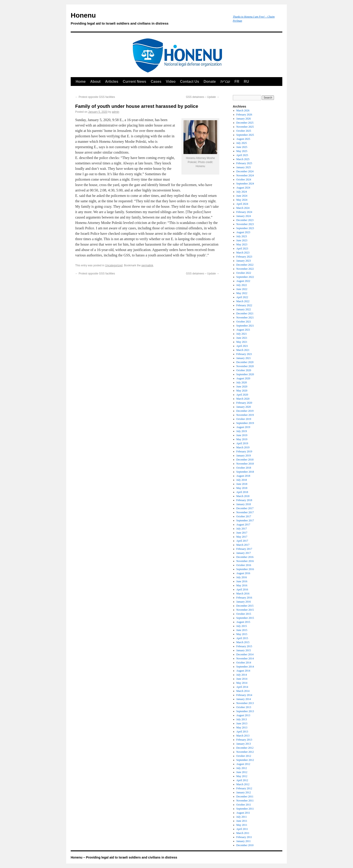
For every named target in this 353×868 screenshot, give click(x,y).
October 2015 (244, 614)
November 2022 (245, 269)
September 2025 (245, 135)
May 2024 (242, 200)
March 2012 (243, 784)
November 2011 (245, 801)
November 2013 (245, 703)
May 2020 (242, 391)
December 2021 (245, 313)
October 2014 (244, 663)
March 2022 (243, 301)
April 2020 (242, 395)
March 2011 (243, 833)
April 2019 (242, 443)
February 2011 (244, 837)
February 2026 (244, 115)
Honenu (149, 20)
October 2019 (244, 419)
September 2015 (245, 618)
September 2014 (245, 667)
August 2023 (243, 232)
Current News (134, 82)
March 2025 (243, 159)
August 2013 (243, 715)
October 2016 (244, 565)
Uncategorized (114, 265)
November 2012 (245, 752)
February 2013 (244, 740)
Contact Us (190, 82)
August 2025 (243, 139)
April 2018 (242, 492)
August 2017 (243, 525)
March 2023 (243, 253)
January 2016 (244, 602)
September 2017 (245, 520)
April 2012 (242, 780)
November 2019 (245, 415)
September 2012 (245, 760)
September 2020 (245, 374)
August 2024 (243, 188)
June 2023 (242, 240)
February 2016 (244, 598)
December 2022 (245, 265)
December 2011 (245, 797)
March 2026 (243, 111)
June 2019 (242, 435)
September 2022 (245, 277)
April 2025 (242, 155)
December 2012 (245, 748)
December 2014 (245, 654)
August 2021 (243, 330)
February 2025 (244, 163)
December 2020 (245, 362)
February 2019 (244, 451)
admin (116, 112)
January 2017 (244, 553)
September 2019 (245, 423)
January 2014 (244, 699)
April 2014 (242, 687)
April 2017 (242, 541)
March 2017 (243, 545)
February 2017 (244, 549)
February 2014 (244, 695)
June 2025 (242, 147)
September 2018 (245, 472)
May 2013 (242, 728)
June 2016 (242, 581)
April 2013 (242, 732)
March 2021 (243, 350)
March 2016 (243, 594)
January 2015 (244, 650)
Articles (112, 82)
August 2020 (243, 378)
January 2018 (244, 504)
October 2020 (244, 370)
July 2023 (242, 236)
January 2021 (244, 358)
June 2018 (242, 484)
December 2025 (245, 123)
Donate (210, 82)
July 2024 (242, 192)
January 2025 (244, 167)
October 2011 (244, 805)
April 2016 (242, 589)
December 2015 (245, 606)
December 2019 (245, 411)
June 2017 (242, 533)
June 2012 (242, 772)
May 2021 (242, 342)
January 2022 (244, 309)
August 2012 (243, 764)
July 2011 (242, 817)
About (95, 82)
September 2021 (245, 326)
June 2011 (242, 821)
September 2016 (245, 569)
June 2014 (242, 679)
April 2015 (242, 638)
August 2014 (243, 671)
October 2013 (244, 707)
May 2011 (242, 825)
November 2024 (245, 175)
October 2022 (244, 273)
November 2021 (245, 318)
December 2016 (245, 557)
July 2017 (242, 529)
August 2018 (243, 476)
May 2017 (242, 537)
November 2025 (245, 127)
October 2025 (244, 131)
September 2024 (245, 184)
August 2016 (243, 573)
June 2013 (242, 723)
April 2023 (242, 249)
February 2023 (244, 257)
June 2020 (242, 387)
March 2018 (243, 496)
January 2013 (244, 744)
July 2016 (242, 577)
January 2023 (244, 261)
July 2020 (242, 382)
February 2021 (244, 354)
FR (237, 82)
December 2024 (245, 171)
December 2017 (245, 508)
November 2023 (245, 224)
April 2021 (242, 346)
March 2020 (243, 399)
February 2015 (244, 646)
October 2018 (244, 468)
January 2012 (244, 792)
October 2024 (244, 180)
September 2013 (245, 711)
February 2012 (244, 788)
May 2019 (242, 439)
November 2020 (245, 366)
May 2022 (242, 293)
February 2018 (244, 500)
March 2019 (243, 447)
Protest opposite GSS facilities (95, 97)
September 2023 (245, 228)
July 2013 (242, 719)
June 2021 (242, 338)
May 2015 (242, 634)
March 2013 (243, 736)
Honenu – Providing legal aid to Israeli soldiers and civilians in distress (124, 857)
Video (171, 82)
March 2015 (243, 642)
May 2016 (242, 585)
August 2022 (243, 281)
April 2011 (242, 829)
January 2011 (244, 841)
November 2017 (245, 512)
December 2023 (245, 220)
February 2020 (244, 403)
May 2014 (242, 683)
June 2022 (242, 289)
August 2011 (243, 813)
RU (246, 82)
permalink (147, 265)
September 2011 (245, 809)
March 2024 (243, 208)
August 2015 (243, 622)
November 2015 (245, 610)
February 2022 (244, 305)
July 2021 (242, 334)
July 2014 (242, 675)
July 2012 (242, 768)
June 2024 (242, 196)
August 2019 (243, 427)
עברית (225, 82)
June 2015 (242, 630)
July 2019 (242, 431)
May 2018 (242, 488)
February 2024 (244, 212)
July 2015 (242, 626)
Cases (156, 82)
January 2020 (244, 407)
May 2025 (242, 151)
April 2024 (242, 204)
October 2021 (244, 322)
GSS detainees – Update (203, 97)
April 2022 (242, 297)
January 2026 (244, 119)
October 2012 (244, 756)
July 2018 (242, 480)
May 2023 (242, 244)
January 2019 (244, 456)
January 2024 (244, 216)
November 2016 (245, 561)
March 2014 (243, 691)
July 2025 (242, 143)
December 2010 (245, 845)
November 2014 (245, 658)
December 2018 (245, 460)
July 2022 (242, 285)
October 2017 (244, 516)
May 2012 (242, 776)
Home (81, 82)
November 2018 (245, 464)
